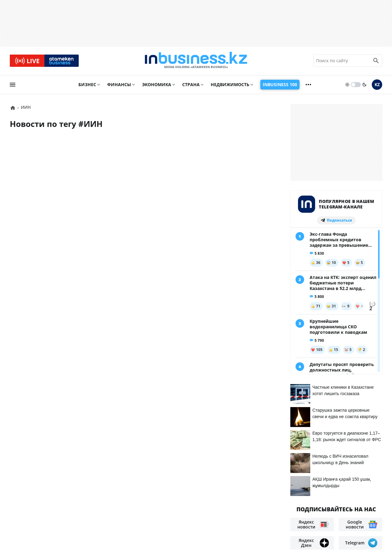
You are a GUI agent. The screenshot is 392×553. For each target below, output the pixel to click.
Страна (191, 85)
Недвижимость (230, 85)
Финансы (119, 85)
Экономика (157, 85)
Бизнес (87, 85)
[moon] (364, 85)
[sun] (347, 85)
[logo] (196, 61)
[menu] (13, 85)
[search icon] (376, 61)
